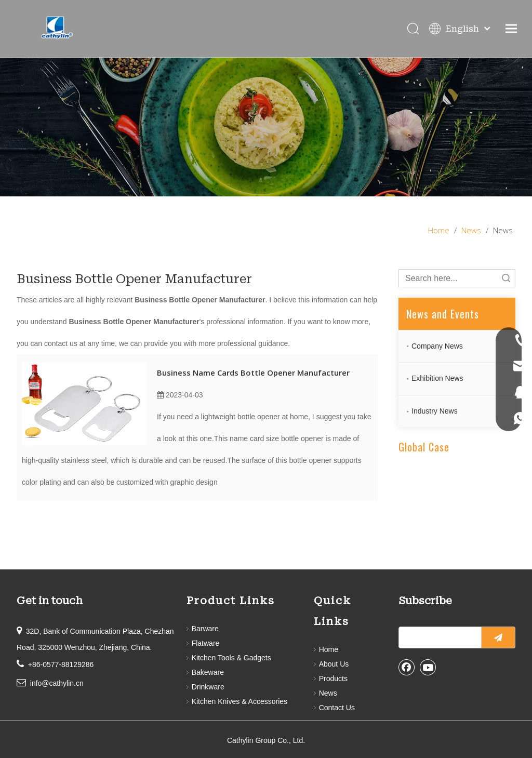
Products (333, 679)
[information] (266, 127)
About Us (334, 664)
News (328, 693)
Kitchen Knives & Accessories (240, 701)
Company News (437, 346)
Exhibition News (437, 378)
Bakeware (208, 672)
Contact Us (337, 708)
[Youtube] (428, 667)
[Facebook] (407, 667)
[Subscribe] (498, 637)
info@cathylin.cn (57, 683)
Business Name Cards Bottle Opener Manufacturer (253, 373)
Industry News (435, 411)
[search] (438, 637)
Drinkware (208, 687)
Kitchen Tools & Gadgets (231, 658)
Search (506, 278)
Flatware (206, 643)
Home (329, 649)
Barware (205, 629)
